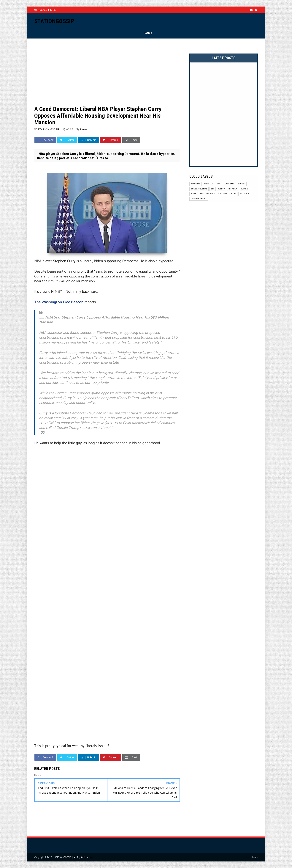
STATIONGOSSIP (54, 21)
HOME (148, 33)
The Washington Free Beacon (59, 302)
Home (255, 857)
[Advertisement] (107, 72)
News (84, 129)
